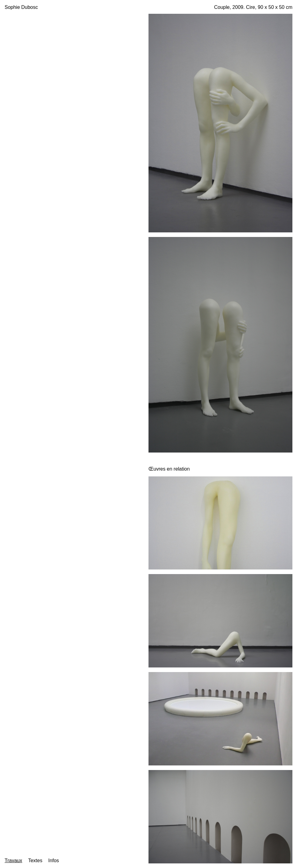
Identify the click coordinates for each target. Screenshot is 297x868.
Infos (54, 860)
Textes (35, 860)
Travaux (13, 860)
